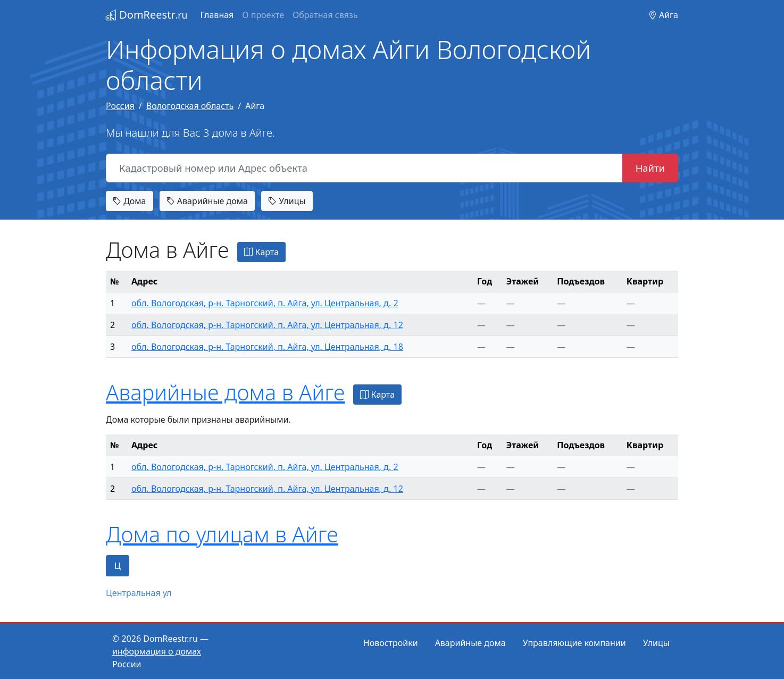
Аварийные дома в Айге (225, 392)
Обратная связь (325, 15)
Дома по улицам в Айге (222, 534)
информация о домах (157, 651)
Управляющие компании (574, 643)
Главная (217, 15)
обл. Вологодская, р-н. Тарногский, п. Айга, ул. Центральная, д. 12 (267, 325)
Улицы (287, 201)
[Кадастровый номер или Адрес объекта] (364, 168)
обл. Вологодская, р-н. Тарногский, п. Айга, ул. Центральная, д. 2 (265, 303)
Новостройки (391, 643)
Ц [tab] (118, 566)
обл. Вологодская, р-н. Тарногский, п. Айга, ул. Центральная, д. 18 (267, 347)
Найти (650, 168)
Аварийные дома (207, 201)
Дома (130, 201)
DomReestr (147, 15)
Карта (261, 252)
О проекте (263, 15)
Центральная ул (139, 593)
